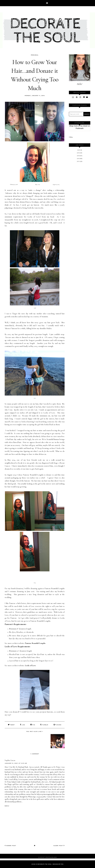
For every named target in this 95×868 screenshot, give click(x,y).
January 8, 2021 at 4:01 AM (16, 763)
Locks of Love (30, 665)
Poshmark (80, 128)
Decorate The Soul (45, 864)
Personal (35, 55)
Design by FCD (58, 864)
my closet (84, 126)
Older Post (59, 845)
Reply (7, 806)
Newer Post (10, 845)
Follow (71, 137)
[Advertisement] (80, 205)
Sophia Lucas (10, 760)
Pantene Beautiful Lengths (35, 643)
